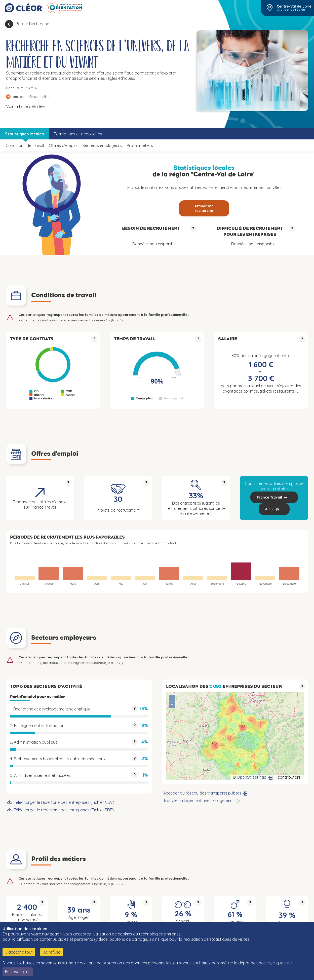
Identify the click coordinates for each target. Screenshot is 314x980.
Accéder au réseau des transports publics (202, 793)
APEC (269, 509)
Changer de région (291, 10)
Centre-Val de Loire (294, 6)
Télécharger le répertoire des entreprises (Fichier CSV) (64, 802)
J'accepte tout (19, 952)
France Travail (269, 497)
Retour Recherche (32, 24)
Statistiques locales (24, 134)
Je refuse (52, 952)
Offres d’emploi (63, 145)
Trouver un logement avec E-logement (199, 801)
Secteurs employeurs (102, 145)
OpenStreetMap (252, 777)
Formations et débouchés (78, 134)
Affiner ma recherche (204, 208)
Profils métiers (140, 145)
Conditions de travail (25, 145)
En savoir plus (18, 972)
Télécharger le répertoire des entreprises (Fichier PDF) (64, 810)
